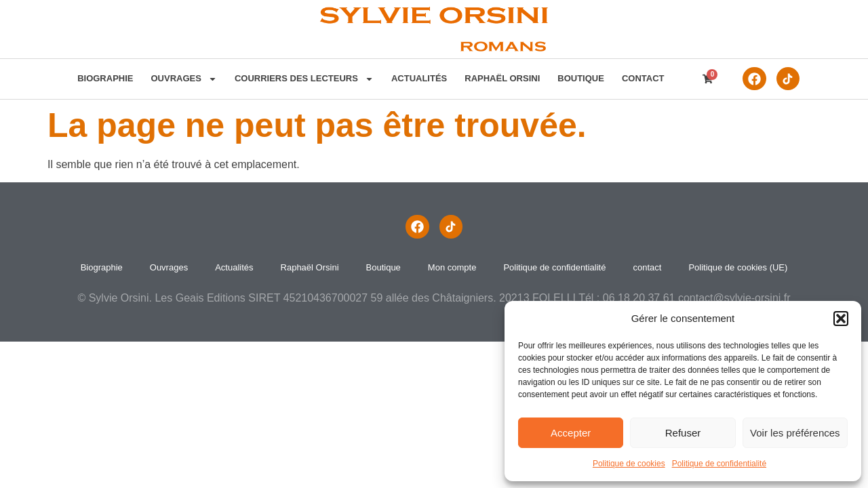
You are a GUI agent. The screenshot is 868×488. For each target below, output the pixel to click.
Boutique (581, 78)
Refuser (683, 433)
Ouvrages (183, 79)
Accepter (571, 433)
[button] (841, 319)
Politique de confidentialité (719, 464)
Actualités (419, 78)
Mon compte (452, 267)
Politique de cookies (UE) (738, 267)
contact (643, 78)
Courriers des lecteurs (304, 79)
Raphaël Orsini (502, 78)
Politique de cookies (629, 464)
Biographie (105, 78)
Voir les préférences (795, 433)
